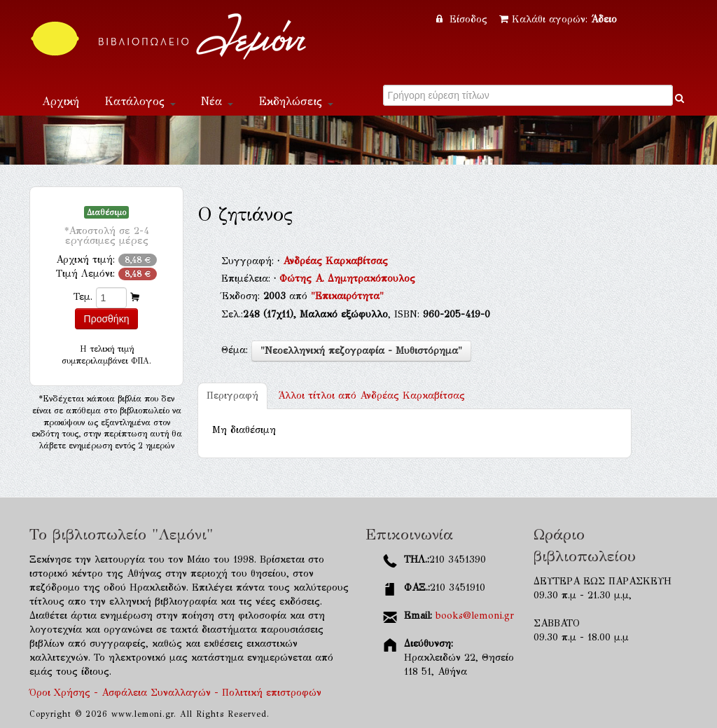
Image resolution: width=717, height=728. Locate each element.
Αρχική (61, 101)
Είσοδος (464, 19)
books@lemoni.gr (475, 616)
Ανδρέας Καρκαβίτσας (335, 261)
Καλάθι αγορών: (558, 19)
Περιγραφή (232, 396)
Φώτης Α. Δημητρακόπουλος (347, 279)
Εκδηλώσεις (296, 101)
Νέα (217, 101)
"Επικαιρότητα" (347, 296)
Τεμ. (83, 297)
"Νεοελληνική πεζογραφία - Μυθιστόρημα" (361, 351)
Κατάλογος (140, 101)
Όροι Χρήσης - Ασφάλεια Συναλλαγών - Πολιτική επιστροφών (175, 693)
